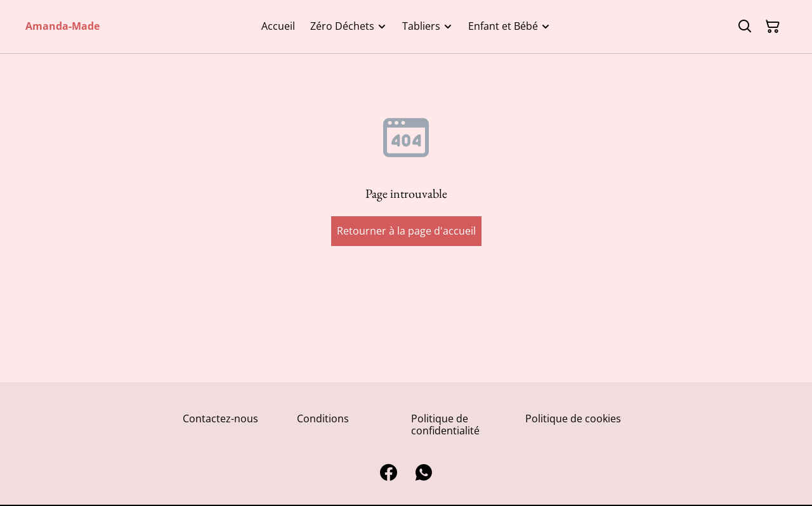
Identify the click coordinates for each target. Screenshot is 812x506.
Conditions (323, 418)
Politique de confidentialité (445, 425)
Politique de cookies (573, 418)
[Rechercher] (745, 27)
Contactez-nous (220, 418)
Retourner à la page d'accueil (406, 231)
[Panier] (773, 27)
